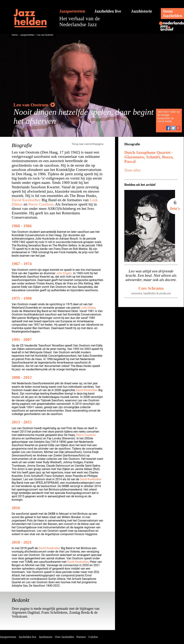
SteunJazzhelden (172, 13)
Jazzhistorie (142, 11)
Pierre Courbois (41, 204)
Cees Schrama (151, 288)
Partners (81, 637)
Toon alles (132, 170)
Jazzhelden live (108, 11)
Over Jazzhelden (64, 637)
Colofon (93, 637)
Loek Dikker (88, 308)
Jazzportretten (72, 11)
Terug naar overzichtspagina (88, 144)
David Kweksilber (26, 200)
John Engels (64, 273)
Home (15, 35)
